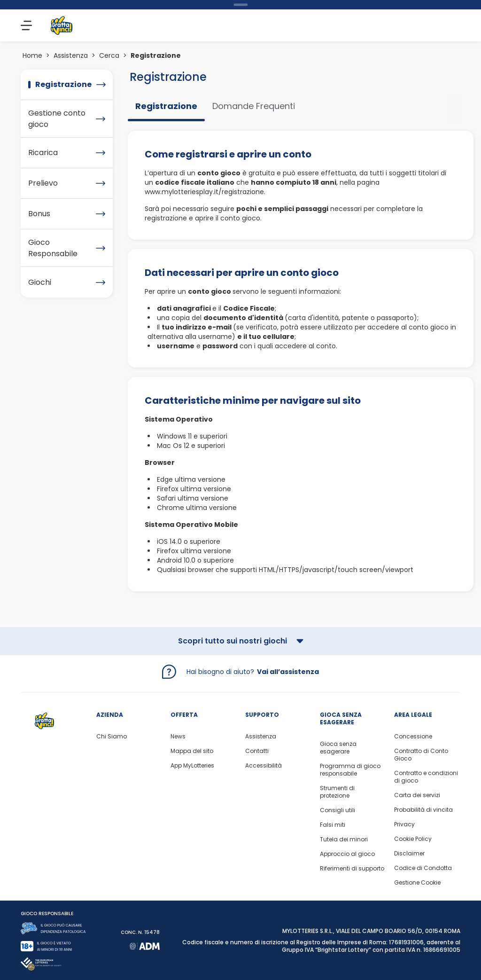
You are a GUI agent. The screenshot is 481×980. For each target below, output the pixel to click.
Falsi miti (333, 825)
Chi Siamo (112, 737)
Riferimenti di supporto (352, 869)
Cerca (109, 55)
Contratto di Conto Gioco (421, 755)
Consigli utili (337, 810)
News (178, 737)
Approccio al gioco (347, 854)
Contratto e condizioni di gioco (426, 777)
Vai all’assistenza (288, 672)
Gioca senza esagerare (338, 748)
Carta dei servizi (417, 795)
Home (32, 55)
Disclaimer (409, 854)
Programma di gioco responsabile (350, 770)
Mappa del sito (192, 751)
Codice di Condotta (423, 868)
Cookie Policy (413, 839)
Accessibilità (264, 766)
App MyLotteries (192, 766)
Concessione (413, 737)
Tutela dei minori (344, 839)
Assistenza (71, 55)
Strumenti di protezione (337, 792)
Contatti (257, 751)
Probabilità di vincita (423, 810)
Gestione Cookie (417, 883)
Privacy (404, 824)
